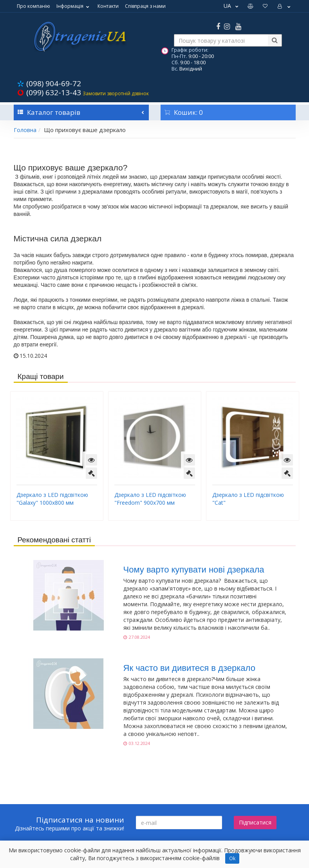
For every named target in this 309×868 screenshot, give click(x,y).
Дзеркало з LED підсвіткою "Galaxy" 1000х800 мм (52, 499)
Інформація (74, 6)
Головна (25, 130)
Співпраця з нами (145, 6)
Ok (232, 858)
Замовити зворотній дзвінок (116, 93)
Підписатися (255, 822)
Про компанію (33, 6)
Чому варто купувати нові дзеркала (194, 570)
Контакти (108, 6)
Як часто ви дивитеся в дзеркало (189, 668)
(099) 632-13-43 (54, 92)
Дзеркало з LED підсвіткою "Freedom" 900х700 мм (150, 499)
